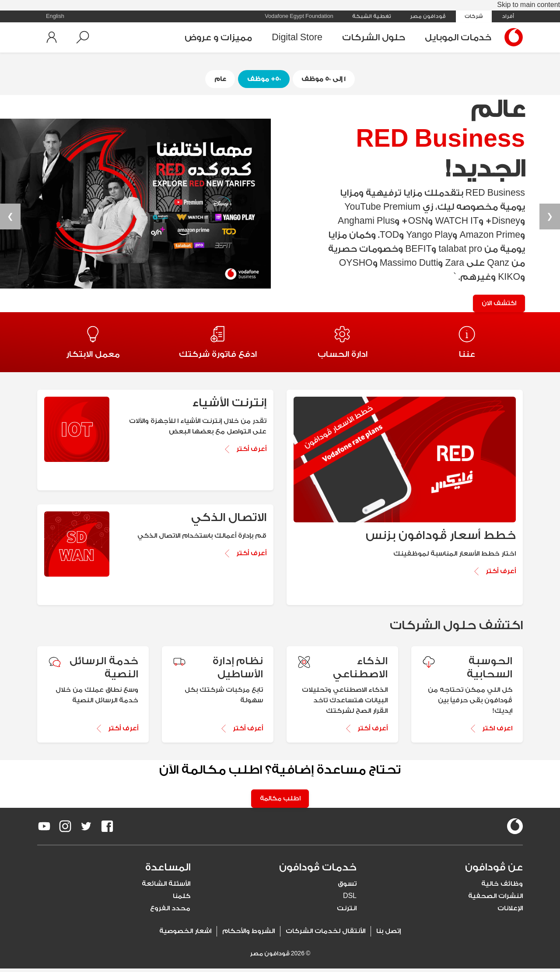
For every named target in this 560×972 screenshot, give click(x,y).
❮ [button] (550, 217)
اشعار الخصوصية (185, 935)
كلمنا (182, 900)
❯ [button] (10, 217)
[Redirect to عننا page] (467, 344)
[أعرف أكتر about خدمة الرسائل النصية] (93, 731)
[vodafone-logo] (515, 830)
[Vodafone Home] (511, 37)
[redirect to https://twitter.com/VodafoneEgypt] (86, 830)
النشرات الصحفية (495, 900)
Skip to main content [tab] (528, 5)
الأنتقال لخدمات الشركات (325, 935)
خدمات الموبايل (458, 37)
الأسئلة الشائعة (166, 887)
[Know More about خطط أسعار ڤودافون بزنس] (494, 574)
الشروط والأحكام (248, 935)
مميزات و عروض (218, 37)
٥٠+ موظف (264, 79)
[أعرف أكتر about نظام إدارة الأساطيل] (218, 731)
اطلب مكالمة (280, 802)
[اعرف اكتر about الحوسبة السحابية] (467, 731)
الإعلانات (510, 912)
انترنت (347, 912)
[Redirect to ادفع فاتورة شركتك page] (218, 344)
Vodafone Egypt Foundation (299, 16)
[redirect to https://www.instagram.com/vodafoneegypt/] (65, 830)
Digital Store (297, 37)
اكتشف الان (497, 304)
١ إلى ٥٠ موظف (325, 79)
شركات (474, 16)
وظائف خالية (502, 887)
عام (218, 79)
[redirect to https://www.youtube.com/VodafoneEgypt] (44, 830)
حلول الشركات (374, 37)
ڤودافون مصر (428, 16)
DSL (350, 900)
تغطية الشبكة (372, 16)
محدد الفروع (170, 912)
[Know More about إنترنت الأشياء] (245, 452)
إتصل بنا (388, 935)
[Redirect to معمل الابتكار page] (93, 344)
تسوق (347, 887)
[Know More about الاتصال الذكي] (245, 556)
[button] (83, 37)
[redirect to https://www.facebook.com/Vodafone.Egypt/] (107, 830)
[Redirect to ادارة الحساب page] (342, 344)
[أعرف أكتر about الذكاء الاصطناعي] (342, 731)
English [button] (55, 16)
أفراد (508, 16)
